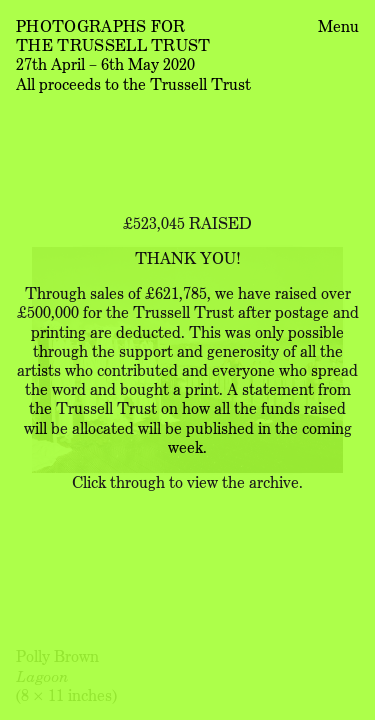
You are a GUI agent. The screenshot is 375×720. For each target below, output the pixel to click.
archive (274, 481)
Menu (338, 25)
